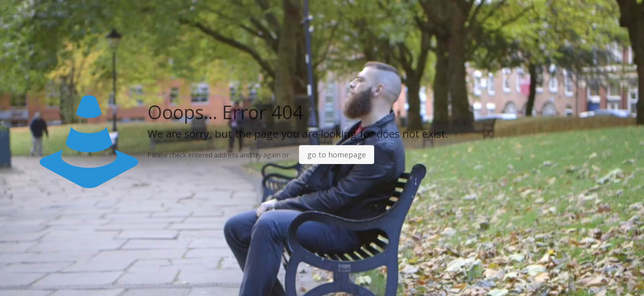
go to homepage (337, 155)
